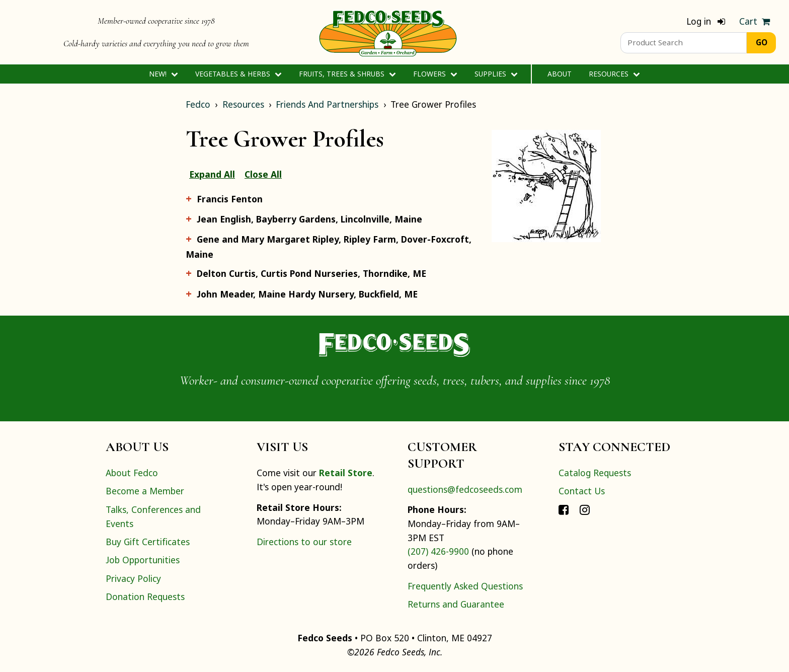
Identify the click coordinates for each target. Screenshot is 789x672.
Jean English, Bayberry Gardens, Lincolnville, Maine (309, 219)
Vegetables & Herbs (238, 74)
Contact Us (582, 491)
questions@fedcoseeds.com (465, 489)
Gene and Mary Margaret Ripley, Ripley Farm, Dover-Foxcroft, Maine (329, 246)
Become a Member (145, 491)
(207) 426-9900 (438, 551)
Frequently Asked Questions (465, 586)
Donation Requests (145, 596)
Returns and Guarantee (456, 604)
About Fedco (132, 473)
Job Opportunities (143, 560)
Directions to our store (304, 542)
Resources (614, 74)
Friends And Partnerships (327, 104)
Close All (263, 174)
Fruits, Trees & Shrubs (347, 74)
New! (163, 74)
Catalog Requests (595, 473)
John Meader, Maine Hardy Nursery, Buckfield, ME (307, 294)
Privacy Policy (133, 578)
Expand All (212, 174)
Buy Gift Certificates (148, 542)
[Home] (388, 32)
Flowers (435, 74)
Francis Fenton (230, 199)
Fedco (198, 104)
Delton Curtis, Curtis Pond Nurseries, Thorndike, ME (311, 273)
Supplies (496, 74)
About (560, 74)
